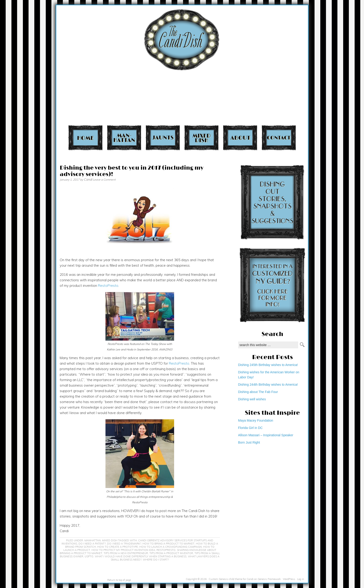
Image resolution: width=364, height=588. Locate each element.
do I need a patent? (92, 544)
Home (85, 138)
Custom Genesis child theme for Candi (231, 579)
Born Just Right (249, 442)
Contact (279, 138)
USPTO (89, 556)
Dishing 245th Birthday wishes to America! (268, 365)
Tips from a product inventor (171, 553)
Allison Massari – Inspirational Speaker (266, 435)
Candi (88, 179)
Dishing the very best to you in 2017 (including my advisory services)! (132, 171)
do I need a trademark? (124, 544)
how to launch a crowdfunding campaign (171, 547)
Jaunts (163, 138)
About (240, 138)
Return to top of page (119, 580)
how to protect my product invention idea (123, 550)
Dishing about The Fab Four (258, 392)
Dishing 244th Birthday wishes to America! (268, 385)
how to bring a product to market (169, 544)
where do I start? (156, 560)
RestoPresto (108, 286)
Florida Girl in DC (250, 428)
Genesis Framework (269, 579)
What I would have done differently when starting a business (141, 556)
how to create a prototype (118, 547)
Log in (301, 579)
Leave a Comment (104, 180)
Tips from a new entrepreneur (126, 553)
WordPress (289, 579)
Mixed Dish (201, 138)
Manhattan (124, 138)
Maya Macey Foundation (256, 420)
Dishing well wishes (252, 399)
